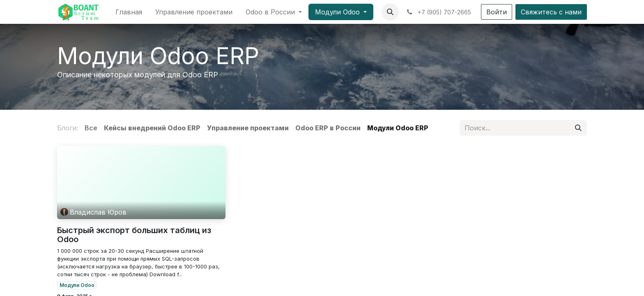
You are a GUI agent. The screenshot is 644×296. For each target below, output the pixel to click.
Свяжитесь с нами (551, 12)
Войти (497, 12)
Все (91, 128)
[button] (390, 12)
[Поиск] (578, 128)
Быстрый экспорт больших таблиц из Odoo (134, 235)
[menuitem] (129, 12)
